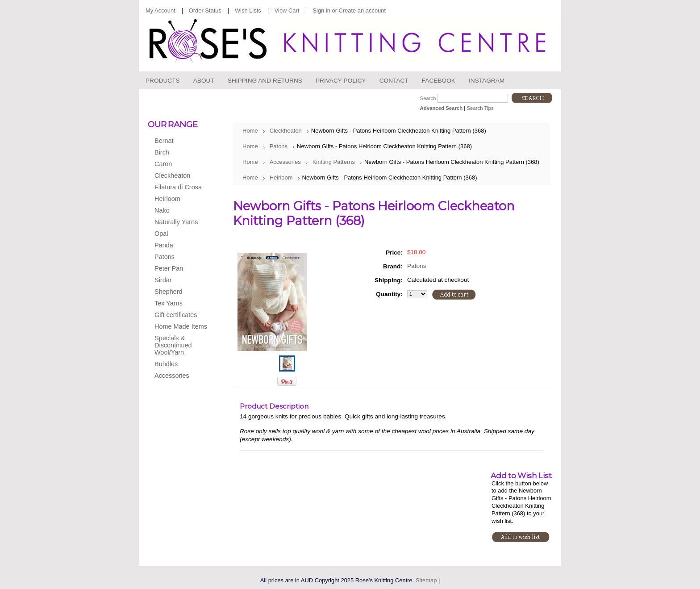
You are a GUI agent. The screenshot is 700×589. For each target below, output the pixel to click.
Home (250, 131)
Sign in (321, 10)
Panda (180, 246)
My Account (160, 10)
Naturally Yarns (180, 222)
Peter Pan (180, 269)
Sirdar (180, 280)
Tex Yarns (180, 304)
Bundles (166, 364)
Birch (180, 153)
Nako (180, 211)
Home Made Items (181, 326)
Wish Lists (248, 10)
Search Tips (480, 108)
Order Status (205, 10)
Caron (180, 164)
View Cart (287, 10)
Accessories (180, 376)
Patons (180, 257)
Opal (180, 234)
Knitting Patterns (334, 162)
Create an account (362, 10)
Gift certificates (176, 315)
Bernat (180, 141)
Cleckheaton (180, 176)
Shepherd (180, 292)
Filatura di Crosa (180, 188)
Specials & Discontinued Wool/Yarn (173, 345)
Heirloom (180, 199)
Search (428, 98)
